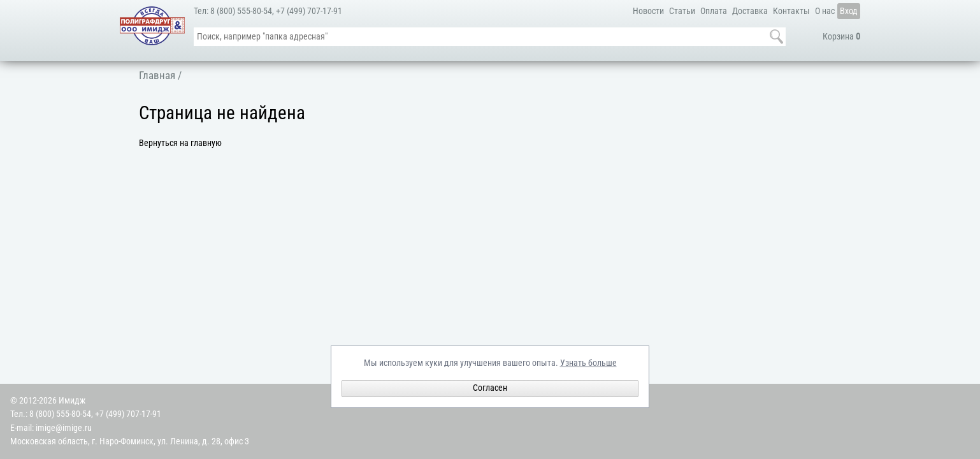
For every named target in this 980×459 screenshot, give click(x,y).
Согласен (490, 388)
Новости (648, 11)
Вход (849, 11)
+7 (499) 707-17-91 (309, 11)
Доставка (750, 11)
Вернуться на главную (180, 143)
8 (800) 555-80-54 (241, 11)
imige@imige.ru (64, 428)
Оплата (714, 11)
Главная (157, 75)
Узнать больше (588, 363)
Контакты (791, 11)
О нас (825, 11)
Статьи (682, 11)
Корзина (841, 37)
